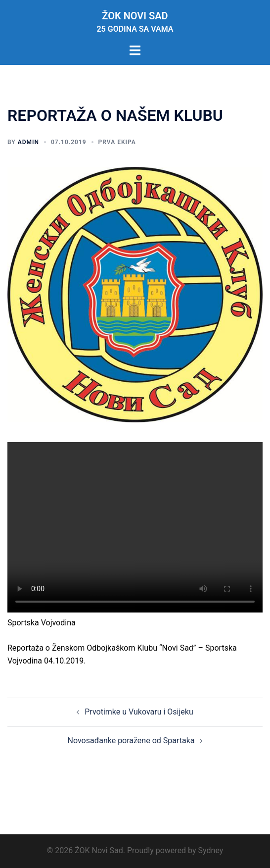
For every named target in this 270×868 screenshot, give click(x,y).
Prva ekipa (117, 142)
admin (28, 142)
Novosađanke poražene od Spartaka (131, 740)
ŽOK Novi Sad (135, 16)
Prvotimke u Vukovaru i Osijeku (139, 712)
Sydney (211, 850)
